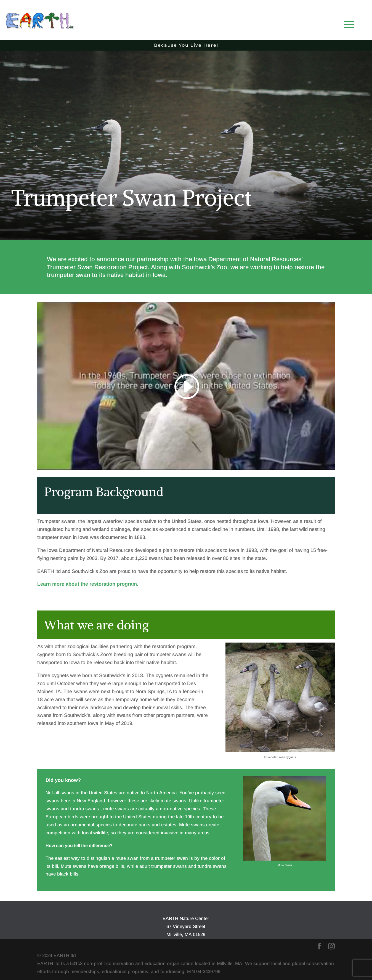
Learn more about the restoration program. (88, 584)
